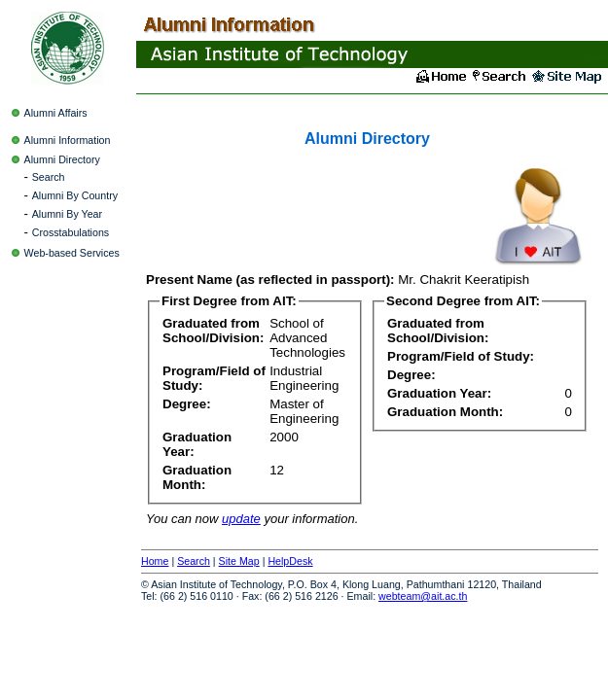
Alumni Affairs (56, 113)
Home (155, 561)
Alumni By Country (75, 195)
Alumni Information (68, 140)
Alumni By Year (67, 214)
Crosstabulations (71, 232)
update (241, 519)
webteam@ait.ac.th (423, 596)
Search (49, 177)
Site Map (239, 561)
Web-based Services (72, 253)
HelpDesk (290, 561)
